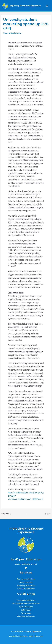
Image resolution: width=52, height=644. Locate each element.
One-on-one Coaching (26, 579)
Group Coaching (26, 582)
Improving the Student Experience (25, 6)
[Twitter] (26, 568)
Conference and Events (26, 600)
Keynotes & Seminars (26, 589)
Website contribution (26, 616)
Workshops (26, 613)
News (6, 33)
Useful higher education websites (26, 603)
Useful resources (26, 607)
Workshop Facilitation (26, 585)
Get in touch (26, 610)
